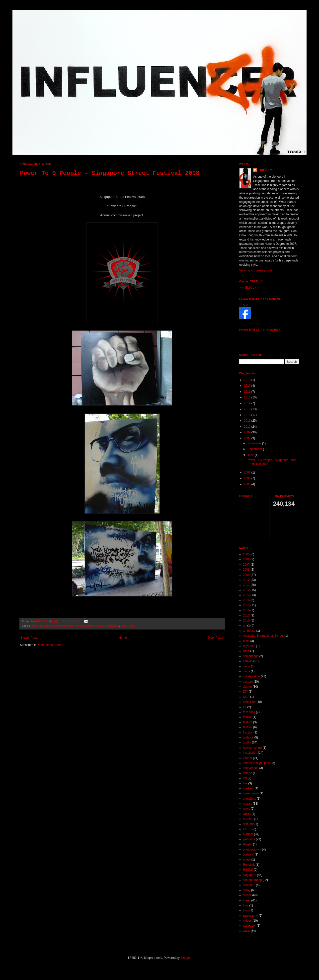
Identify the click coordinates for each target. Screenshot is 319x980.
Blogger (186, 958)
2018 (248, 380)
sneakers (249, 885)
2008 (34, 626)
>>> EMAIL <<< (250, 288)
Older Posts (215, 638)
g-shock (248, 737)
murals (79, 626)
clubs (246, 671)
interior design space (257, 763)
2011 (248, 421)
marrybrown (251, 793)
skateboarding (252, 880)
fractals (248, 733)
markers (248, 788)
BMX (246, 651)
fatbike (247, 717)
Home (123, 638)
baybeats (249, 646)
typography (250, 916)
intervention (251, 768)
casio (246, 666)
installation (250, 753)
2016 (248, 392)
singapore (113, 626)
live (245, 783)
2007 (248, 473)
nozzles (248, 819)
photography (251, 850)
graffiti (70, 626)
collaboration (251, 676)
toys (246, 905)
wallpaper (249, 926)
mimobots (249, 799)
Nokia (247, 814)
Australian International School (263, 636)
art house (249, 631)
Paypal (248, 844)
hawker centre (252, 748)
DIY (245, 692)
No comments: (71, 621)
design (247, 687)
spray (247, 890)
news (246, 809)
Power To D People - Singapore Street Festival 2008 (110, 173)
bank (246, 641)
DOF (246, 697)
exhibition (49, 626)
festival (61, 626)
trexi (246, 910)
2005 (248, 484)
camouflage (251, 656)
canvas (248, 661)
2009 (248, 432)
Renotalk (249, 865)
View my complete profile (256, 270)
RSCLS (248, 870)
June (251, 455)
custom (248, 682)
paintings (100, 626)
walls (132, 626)
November (255, 443)
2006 (248, 478)
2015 (248, 397)
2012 (248, 415)
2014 (248, 403)
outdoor (89, 626)
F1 (245, 707)
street (124, 626)
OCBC (247, 829)
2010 (248, 427)
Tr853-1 (244, 305)
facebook (249, 712)
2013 (248, 409)
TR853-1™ (266, 170)
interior (248, 758)
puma (247, 859)
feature (248, 722)
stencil (247, 895)
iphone (247, 773)
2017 (248, 386)
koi (245, 778)
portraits (248, 855)
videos (247, 921)
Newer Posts (30, 638)
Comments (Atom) (50, 645)
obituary (248, 824)
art (40, 626)
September (255, 449)
